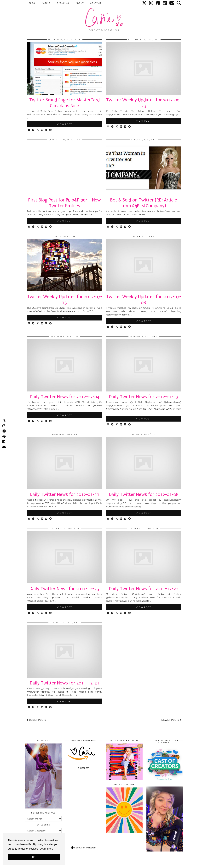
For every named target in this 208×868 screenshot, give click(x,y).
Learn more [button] (46, 849)
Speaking (63, 3)
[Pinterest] (158, 3)
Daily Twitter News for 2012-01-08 (144, 494)
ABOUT (80, 3)
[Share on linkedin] (46, 130)
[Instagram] (151, 3)
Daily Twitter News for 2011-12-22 (144, 589)
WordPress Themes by (166, 864)
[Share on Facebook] (33, 130)
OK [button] (34, 857)
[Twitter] (144, 3)
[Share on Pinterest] (42, 130)
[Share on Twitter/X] (38, 130)
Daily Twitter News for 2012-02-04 (65, 397)
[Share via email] (29, 130)
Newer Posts (171, 720)
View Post (64, 124)
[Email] (172, 3)
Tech (77, 140)
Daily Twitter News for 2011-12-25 (64, 589)
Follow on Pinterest (84, 848)
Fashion (76, 40)
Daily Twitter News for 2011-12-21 (65, 683)
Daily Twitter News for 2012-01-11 (65, 494)
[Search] (179, 3)
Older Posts (36, 720)
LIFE (156, 40)
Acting (46, 3)
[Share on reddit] (51, 130)
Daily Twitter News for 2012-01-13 (144, 397)
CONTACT (96, 3)
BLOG (32, 3)
